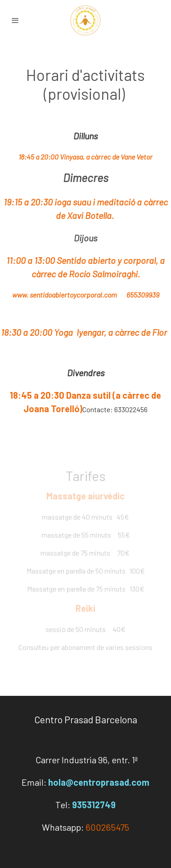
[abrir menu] (15, 20)
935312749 (94, 805)
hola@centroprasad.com (99, 782)
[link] (86, 20)
